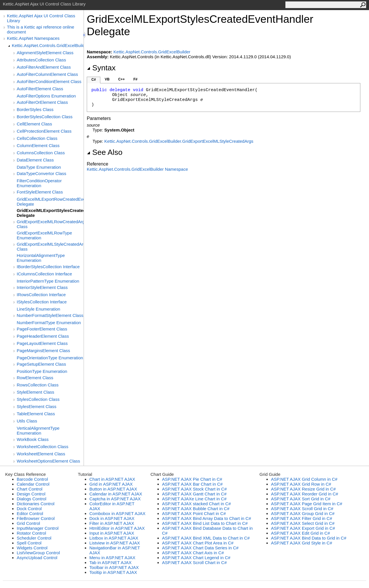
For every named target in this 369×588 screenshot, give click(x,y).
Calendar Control (33, 484)
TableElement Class (36, 414)
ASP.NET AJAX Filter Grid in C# (302, 518)
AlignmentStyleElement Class (45, 53)
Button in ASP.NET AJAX (113, 489)
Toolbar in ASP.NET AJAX (114, 567)
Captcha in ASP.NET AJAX (115, 499)
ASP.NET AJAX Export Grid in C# (303, 528)
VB (107, 79)
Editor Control (30, 513)
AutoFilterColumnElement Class (47, 74)
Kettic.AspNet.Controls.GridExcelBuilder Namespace (137, 169)
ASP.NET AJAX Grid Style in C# (302, 543)
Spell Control (29, 543)
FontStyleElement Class (40, 192)
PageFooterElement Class (42, 329)
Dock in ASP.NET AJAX (112, 518)
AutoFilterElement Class (40, 89)
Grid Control (28, 523)
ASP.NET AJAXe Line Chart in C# (194, 499)
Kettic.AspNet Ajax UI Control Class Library (41, 18)
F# (135, 79)
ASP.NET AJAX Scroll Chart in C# (194, 562)
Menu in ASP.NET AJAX (112, 558)
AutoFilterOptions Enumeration (46, 96)
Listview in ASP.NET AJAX (115, 543)
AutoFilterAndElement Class (44, 67)
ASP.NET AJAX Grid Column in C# (304, 479)
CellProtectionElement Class (44, 131)
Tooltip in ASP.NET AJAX (113, 572)
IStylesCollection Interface (42, 302)
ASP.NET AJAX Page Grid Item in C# (307, 504)
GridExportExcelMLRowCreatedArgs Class (50, 224)
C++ (122, 79)
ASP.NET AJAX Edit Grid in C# (301, 533)
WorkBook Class (33, 439)
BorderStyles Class (35, 109)
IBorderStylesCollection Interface (48, 267)
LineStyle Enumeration (38, 309)
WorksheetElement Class (41, 454)
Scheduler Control (34, 538)
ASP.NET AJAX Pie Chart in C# (192, 479)
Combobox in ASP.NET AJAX (117, 513)
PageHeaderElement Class (43, 336)
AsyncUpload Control (37, 558)
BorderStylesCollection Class (45, 117)
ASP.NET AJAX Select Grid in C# (303, 523)
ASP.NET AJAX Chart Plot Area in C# (198, 543)
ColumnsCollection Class (41, 153)
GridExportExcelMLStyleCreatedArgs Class (50, 247)
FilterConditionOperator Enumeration (39, 183)
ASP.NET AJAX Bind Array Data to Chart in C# (207, 518)
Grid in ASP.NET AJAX (111, 484)
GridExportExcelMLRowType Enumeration (44, 235)
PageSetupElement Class (41, 364)
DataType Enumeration (39, 167)
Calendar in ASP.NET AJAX (116, 494)
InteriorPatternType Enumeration (48, 281)
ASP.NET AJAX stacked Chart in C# (196, 504)
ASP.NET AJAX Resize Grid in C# (303, 489)
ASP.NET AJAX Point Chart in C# (194, 513)
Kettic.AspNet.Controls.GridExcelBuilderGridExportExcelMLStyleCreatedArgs (179, 141)
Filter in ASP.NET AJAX (112, 523)
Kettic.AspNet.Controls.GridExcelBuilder (48, 45)
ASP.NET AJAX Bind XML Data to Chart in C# (206, 538)
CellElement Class (34, 124)
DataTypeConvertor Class (42, 173)
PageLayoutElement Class (42, 343)
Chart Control (30, 489)
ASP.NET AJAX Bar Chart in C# (192, 484)
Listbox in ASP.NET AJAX (114, 538)
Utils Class (27, 421)
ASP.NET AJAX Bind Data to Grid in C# (309, 538)
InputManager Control (38, 528)
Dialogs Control (32, 499)
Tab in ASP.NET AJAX (110, 562)
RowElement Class (35, 378)
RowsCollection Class (38, 385)
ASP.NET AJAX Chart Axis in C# (193, 553)
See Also (105, 152)
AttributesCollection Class (41, 60)
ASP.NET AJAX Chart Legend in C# (196, 558)
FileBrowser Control (36, 518)
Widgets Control (32, 548)
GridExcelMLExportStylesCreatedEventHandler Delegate (50, 213)
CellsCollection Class (37, 138)
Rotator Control (31, 533)
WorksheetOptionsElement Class (48, 461)
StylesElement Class (37, 406)
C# (94, 80)
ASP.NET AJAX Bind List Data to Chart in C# (205, 523)
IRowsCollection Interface (41, 295)
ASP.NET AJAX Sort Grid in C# (301, 499)
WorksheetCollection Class (43, 447)
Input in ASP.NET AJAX (112, 533)
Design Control (31, 494)
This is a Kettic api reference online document (41, 29)
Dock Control (29, 509)
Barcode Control (32, 479)
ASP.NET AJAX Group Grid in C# (303, 513)
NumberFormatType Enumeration (49, 323)
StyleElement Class (35, 392)
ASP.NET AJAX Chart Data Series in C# (200, 548)
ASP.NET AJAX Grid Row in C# (301, 484)
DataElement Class (35, 160)
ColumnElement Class (38, 145)
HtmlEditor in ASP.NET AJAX (117, 528)
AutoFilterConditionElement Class (49, 81)
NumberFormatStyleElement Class (50, 315)
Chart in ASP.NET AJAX (112, 479)
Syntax (101, 68)
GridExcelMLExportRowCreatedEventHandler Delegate (50, 202)
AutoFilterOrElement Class (42, 102)
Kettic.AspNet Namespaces (33, 38)
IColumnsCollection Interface (44, 274)
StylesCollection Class (38, 399)
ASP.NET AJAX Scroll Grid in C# (302, 509)
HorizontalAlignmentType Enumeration (41, 258)
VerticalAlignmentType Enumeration (38, 431)
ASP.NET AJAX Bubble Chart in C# (196, 509)
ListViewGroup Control (38, 553)
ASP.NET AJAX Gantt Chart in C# (194, 494)
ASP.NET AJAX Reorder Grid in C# (305, 494)
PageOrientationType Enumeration (50, 358)
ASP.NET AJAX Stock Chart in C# (194, 489)
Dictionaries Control (36, 504)
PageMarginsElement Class (43, 351)
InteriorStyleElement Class (42, 287)
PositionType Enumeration (42, 371)
